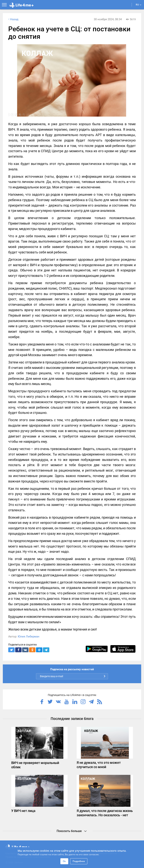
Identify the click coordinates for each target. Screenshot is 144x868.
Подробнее (79, 861)
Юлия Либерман (29, 637)
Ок (64, 861)
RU (139, 5)
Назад (13, 19)
